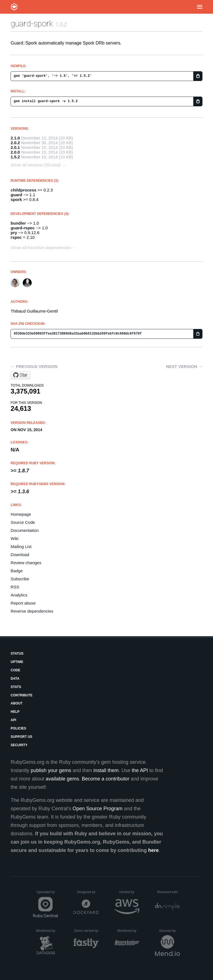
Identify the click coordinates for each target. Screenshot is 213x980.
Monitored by (47, 931)
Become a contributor (106, 779)
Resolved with (168, 892)
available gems (62, 779)
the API (140, 770)
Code (15, 670)
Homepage (21, 514)
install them (106, 770)
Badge (17, 571)
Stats (16, 687)
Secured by (169, 931)
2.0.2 (15, 143)
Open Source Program (97, 809)
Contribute (22, 695)
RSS (15, 587)
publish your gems (51, 770)
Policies (18, 728)
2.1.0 (15, 138)
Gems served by (87, 931)
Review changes (26, 563)
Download (20, 555)
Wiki (14, 538)
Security (19, 745)
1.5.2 (15, 157)
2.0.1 (15, 147)
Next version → (184, 366)
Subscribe (20, 579)
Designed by (88, 892)
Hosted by (129, 892)
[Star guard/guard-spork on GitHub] (20, 375)
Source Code (23, 522)
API (13, 720)
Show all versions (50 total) (36, 165)
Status (17, 654)
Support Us (21, 737)
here (153, 850)
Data (15, 679)
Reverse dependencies (32, 611)
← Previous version (34, 366)
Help (15, 712)
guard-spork (32, 24)
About (17, 703)
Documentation (25, 530)
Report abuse (23, 603)
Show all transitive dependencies (41, 248)
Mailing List (21, 547)
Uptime (17, 662)
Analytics (19, 595)
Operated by (47, 894)
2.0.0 (15, 152)
